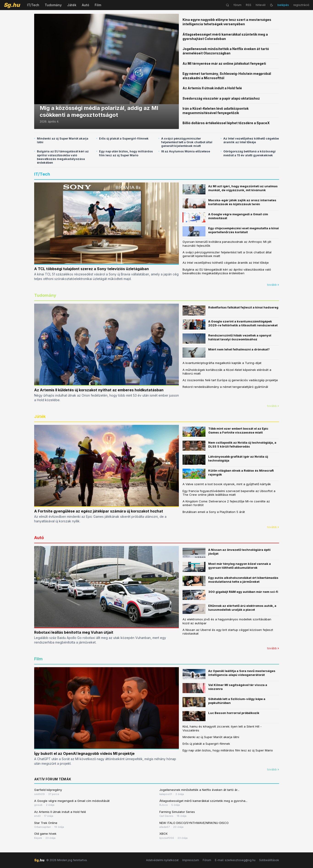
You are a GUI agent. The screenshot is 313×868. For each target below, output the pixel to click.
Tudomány (53, 5)
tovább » (273, 285)
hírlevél (261, 5)
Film (98, 5)
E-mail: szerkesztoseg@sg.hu (235, 860)
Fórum (207, 860)
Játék (72, 5)
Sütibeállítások (269, 860)
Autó (86, 5)
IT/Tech (33, 5)
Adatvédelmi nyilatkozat (162, 860)
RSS (249, 5)
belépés (283, 5)
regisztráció (301, 5)
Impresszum (191, 860)
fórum (237, 5)
